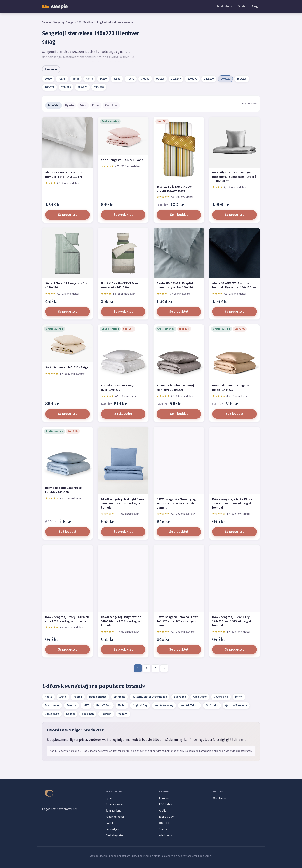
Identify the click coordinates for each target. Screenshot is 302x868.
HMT (86, 705)
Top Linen (88, 714)
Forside (46, 22)
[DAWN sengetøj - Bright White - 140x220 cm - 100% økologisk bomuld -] (123, 578)
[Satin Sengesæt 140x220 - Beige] (68, 343)
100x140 (176, 79)
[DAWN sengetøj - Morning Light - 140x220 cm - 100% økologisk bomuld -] (179, 461)
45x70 (89, 79)
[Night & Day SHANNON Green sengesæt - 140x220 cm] (123, 253)
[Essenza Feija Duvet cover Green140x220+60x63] (179, 149)
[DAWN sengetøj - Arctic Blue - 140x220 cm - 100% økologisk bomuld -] (234, 461)
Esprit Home (52, 705)
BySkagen (180, 697)
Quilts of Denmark (236, 705)
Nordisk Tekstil (189, 705)
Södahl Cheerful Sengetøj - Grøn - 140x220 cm (67, 285)
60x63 (117, 79)
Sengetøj (58, 22)
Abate (49, 697)
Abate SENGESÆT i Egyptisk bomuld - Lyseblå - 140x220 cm (177, 285)
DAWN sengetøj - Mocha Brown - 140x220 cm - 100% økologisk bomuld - (178, 621)
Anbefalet (54, 105)
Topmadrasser (114, 804)
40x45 (62, 79)
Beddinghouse (98, 697)
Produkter (223, 6)
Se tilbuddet (179, 215)
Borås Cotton (119, 63)
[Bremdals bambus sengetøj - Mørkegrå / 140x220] (179, 352)
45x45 (76, 79)
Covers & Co (221, 697)
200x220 (82, 87)
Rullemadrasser (115, 817)
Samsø (163, 829)
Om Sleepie (220, 798)
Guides (242, 6)
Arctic (63, 697)
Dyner (109, 798)
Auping (78, 697)
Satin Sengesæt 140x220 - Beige (67, 367)
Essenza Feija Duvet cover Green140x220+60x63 (174, 189)
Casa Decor (200, 697)
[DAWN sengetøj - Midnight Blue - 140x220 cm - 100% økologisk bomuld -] (123, 461)
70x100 (145, 79)
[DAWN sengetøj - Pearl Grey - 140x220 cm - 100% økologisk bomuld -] (234, 578)
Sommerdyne (113, 811)
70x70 (131, 79)
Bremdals (119, 697)
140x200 (209, 79)
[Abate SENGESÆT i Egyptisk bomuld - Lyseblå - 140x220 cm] (179, 253)
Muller (122, 705)
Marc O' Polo (103, 705)
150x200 (242, 79)
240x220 (99, 87)
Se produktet (68, 215)
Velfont (123, 714)
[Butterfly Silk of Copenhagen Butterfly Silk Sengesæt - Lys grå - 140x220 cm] (234, 142)
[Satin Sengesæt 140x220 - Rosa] (123, 136)
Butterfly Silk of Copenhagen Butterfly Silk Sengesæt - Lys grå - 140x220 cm (234, 177)
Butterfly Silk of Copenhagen (150, 697)
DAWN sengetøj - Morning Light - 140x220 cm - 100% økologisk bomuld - (179, 503)
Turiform (106, 714)
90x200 (160, 79)
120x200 (192, 79)
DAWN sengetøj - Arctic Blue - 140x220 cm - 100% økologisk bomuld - (232, 503)
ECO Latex (166, 804)
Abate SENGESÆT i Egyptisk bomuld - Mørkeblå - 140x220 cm (234, 285)
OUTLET (164, 823)
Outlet (109, 823)
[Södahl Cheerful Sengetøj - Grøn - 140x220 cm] (68, 253)
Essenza (71, 705)
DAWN (239, 697)
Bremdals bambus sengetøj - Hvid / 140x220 (120, 388)
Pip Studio (212, 705)
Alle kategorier (114, 835)
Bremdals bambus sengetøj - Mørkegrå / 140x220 (176, 388)
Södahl (70, 714)
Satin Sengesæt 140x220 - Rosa (122, 160)
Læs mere (51, 69)
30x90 (48, 79)
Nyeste (70, 105)
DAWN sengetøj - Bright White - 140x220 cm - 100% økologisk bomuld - (122, 621)
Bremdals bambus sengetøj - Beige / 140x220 (232, 388)
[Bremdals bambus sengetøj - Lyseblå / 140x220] (68, 455)
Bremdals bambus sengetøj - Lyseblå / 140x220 (65, 490)
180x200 (50, 87)
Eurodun (164, 798)
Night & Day (140, 705)
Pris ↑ (83, 105)
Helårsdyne (112, 829)
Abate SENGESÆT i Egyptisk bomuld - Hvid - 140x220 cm (64, 175)
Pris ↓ (96, 105)
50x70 (103, 79)
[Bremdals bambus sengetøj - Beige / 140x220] (234, 352)
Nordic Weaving (164, 705)
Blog (255, 6)
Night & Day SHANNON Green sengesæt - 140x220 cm (120, 285)
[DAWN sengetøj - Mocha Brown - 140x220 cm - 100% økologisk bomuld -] (179, 578)
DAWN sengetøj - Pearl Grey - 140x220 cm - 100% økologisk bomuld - (232, 621)
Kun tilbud (111, 105)
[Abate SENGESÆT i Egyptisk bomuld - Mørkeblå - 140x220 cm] (234, 253)
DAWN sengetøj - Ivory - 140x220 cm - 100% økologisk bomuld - (67, 619)
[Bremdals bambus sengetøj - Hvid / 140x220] (123, 352)
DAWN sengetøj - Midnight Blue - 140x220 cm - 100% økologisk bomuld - (123, 503)
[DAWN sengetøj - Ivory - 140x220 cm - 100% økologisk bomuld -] (68, 578)
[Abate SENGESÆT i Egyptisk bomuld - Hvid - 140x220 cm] (68, 142)
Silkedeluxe (52, 714)
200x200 (66, 87)
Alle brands (166, 835)
